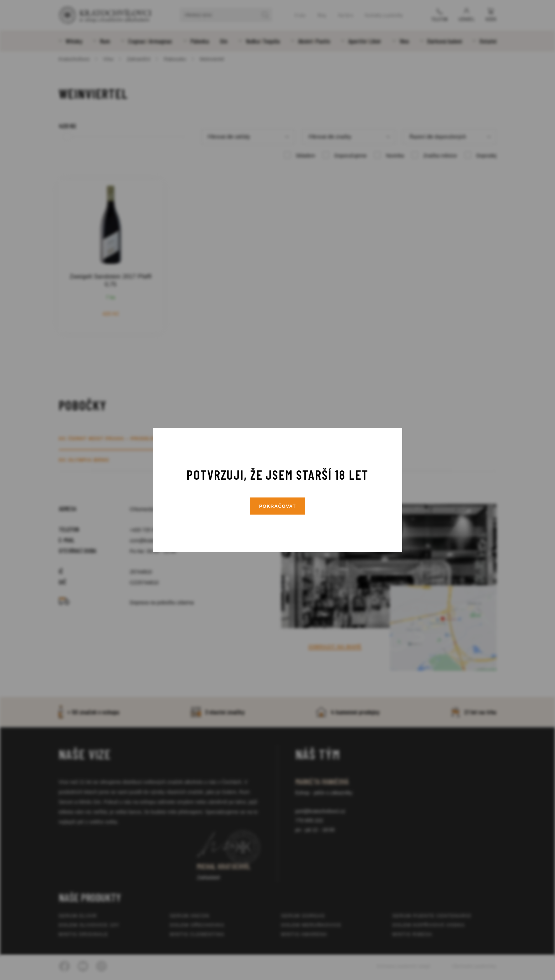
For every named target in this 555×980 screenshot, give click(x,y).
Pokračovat (278, 506)
